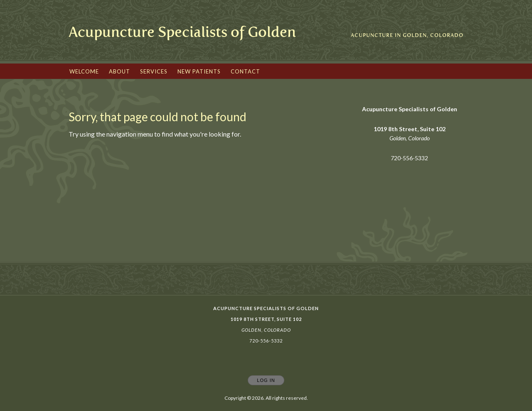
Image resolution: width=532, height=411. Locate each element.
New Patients (199, 71)
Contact (245, 71)
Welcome (84, 71)
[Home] (182, 32)
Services (154, 71)
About (119, 71)
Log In (266, 380)
